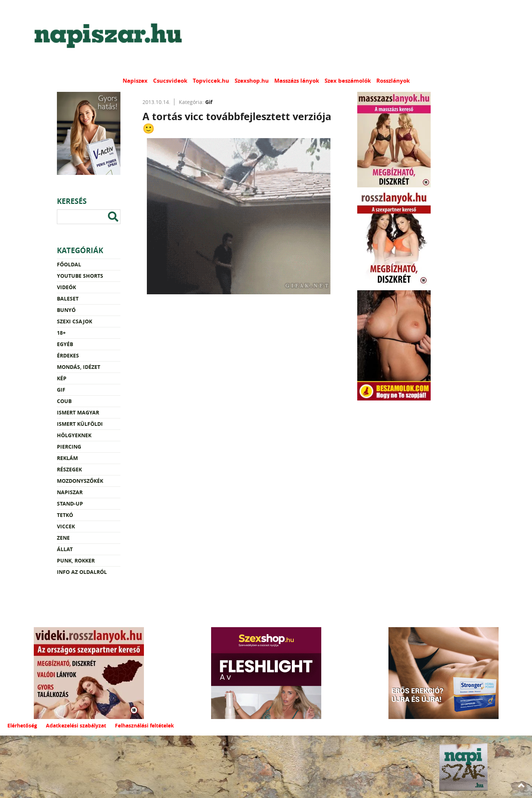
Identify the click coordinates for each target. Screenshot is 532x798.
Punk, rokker (76, 560)
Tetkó (65, 515)
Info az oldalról (82, 572)
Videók (66, 287)
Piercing (69, 447)
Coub (64, 401)
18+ (61, 333)
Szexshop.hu (252, 81)
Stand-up (70, 504)
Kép (62, 378)
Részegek (69, 469)
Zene (63, 538)
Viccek (66, 526)
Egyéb (65, 344)
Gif (61, 390)
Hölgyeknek (74, 435)
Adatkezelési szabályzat (76, 725)
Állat (65, 549)
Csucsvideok (170, 81)
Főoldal (69, 264)
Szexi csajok (75, 321)
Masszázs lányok (297, 81)
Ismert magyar (78, 412)
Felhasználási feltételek (144, 725)
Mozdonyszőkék (80, 481)
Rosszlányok (393, 81)
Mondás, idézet (79, 367)
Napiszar (70, 492)
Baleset (68, 299)
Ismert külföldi (80, 424)
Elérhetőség (22, 725)
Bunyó (66, 310)
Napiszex (135, 81)
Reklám (67, 458)
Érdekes (68, 355)
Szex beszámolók (348, 81)
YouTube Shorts (80, 276)
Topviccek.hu (211, 81)
